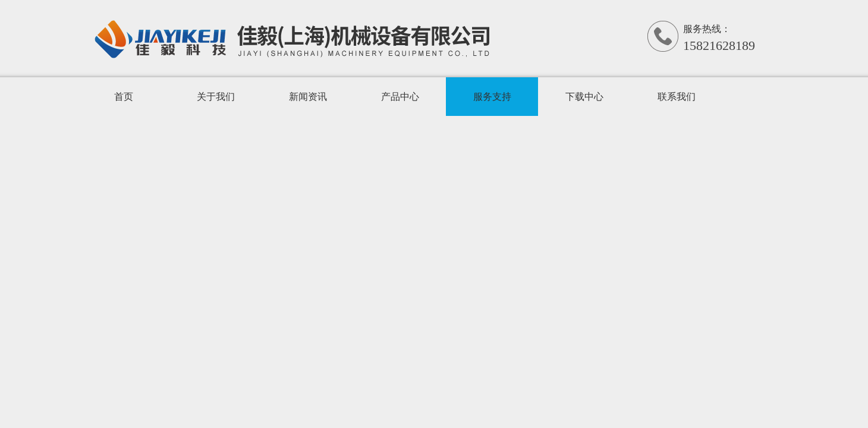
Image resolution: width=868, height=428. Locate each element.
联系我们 (677, 97)
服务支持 (492, 97)
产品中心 (400, 97)
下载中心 (584, 97)
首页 (124, 97)
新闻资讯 (308, 97)
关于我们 (216, 97)
